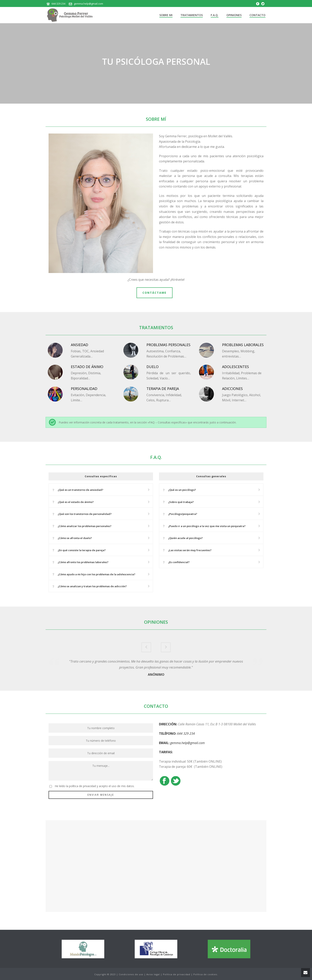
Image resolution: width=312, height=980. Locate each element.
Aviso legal (153, 974)
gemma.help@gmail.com (88, 4)
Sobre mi (166, 15)
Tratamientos (192, 15)
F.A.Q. (215, 15)
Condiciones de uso (131, 974)
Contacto (257, 15)
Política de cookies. (206, 974)
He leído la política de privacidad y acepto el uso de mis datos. (95, 786)
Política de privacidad (177, 974)
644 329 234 (58, 4)
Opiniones (234, 15)
